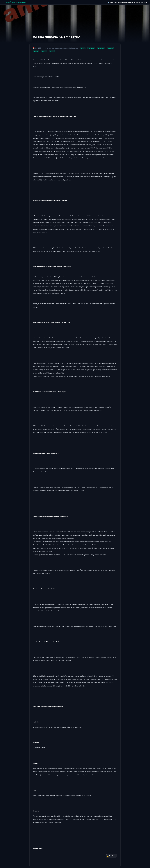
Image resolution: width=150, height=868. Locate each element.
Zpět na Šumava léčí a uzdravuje (14, 2)
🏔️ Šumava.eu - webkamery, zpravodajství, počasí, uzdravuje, (127, 2)
